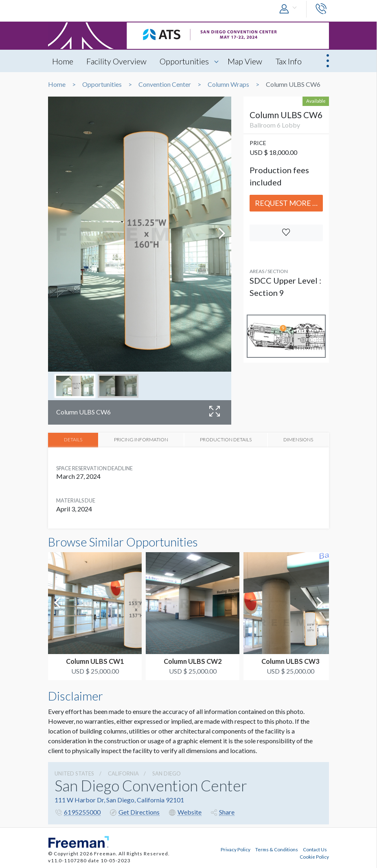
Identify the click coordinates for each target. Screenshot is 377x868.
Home (63, 61)
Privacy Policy (236, 849)
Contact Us (315, 849)
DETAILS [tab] (73, 440)
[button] (290, 9)
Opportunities (185, 61)
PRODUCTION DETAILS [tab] (226, 440)
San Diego (167, 773)
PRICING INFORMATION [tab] (141, 440)
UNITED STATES (74, 773)
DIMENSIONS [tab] (298, 440)
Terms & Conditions (277, 849)
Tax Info (290, 61)
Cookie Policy (314, 856)
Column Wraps (228, 84)
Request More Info (289, 203)
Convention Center (165, 84)
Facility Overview (117, 61)
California (123, 773)
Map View (246, 61)
